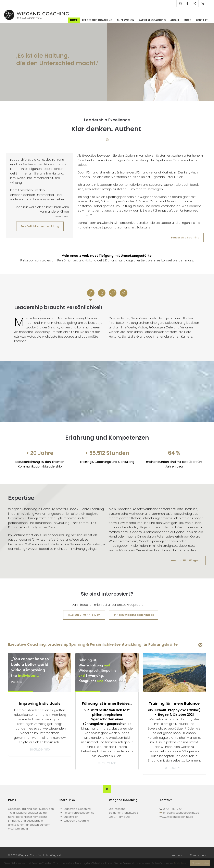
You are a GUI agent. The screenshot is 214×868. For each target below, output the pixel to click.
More (187, 20)
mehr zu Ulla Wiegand (186, 560)
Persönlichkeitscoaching (79, 813)
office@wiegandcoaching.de (134, 615)
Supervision (126, 20)
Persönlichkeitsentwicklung (40, 226)
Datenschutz (198, 855)
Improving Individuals (40, 703)
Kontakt (202, 20)
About (175, 20)
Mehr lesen (181, 863)
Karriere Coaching (152, 20)
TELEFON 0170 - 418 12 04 (84, 615)
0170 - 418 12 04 (173, 809)
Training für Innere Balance (174, 703)
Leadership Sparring (185, 238)
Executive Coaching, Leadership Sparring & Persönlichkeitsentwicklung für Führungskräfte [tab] (93, 644)
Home (74, 20)
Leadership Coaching (97, 20)
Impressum (179, 855)
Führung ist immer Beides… (107, 703)
